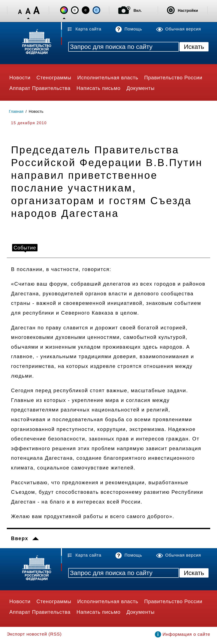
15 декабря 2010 (29, 123)
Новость (36, 111)
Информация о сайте (186, 634)
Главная (16, 111)
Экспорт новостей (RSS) (34, 634)
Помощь (133, 29)
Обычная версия (183, 29)
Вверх (20, 538)
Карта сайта (88, 29)
